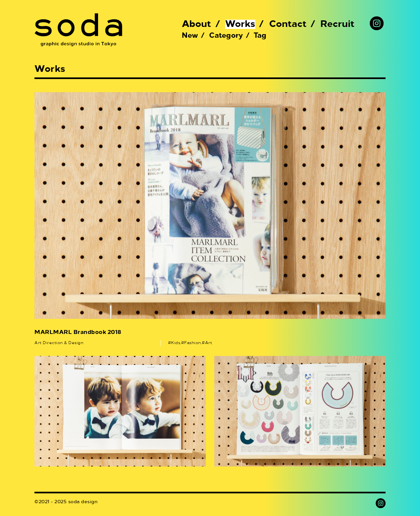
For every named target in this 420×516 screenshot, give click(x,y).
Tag (260, 36)
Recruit (337, 24)
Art (209, 343)
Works (240, 24)
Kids (176, 343)
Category (226, 36)
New (190, 36)
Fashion (193, 343)
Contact (288, 24)
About (197, 24)
